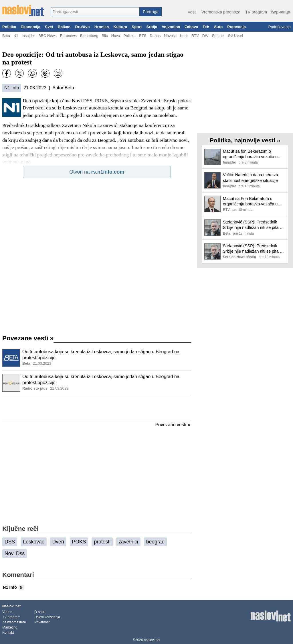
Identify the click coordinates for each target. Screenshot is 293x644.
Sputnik (218, 36)
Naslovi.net (11, 606)
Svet (49, 27)
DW (205, 36)
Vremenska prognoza (221, 12)
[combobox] (95, 12)
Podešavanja (279, 27)
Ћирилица (280, 12)
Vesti (192, 12)
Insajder (28, 36)
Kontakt (8, 633)
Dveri (58, 542)
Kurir (184, 36)
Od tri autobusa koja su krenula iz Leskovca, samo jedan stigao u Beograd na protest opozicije (101, 355)
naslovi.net (152, 640)
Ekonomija (30, 27)
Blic (105, 36)
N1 (16, 36)
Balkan (64, 27)
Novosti (170, 36)
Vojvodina (171, 27)
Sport (137, 27)
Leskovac (33, 542)
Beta (6, 36)
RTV (195, 36)
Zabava (191, 27)
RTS (142, 36)
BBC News (47, 36)
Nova (116, 36)
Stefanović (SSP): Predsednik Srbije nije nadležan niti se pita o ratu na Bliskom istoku (252, 225)
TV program (256, 12)
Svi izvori (235, 36)
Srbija (152, 27)
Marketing (10, 627)
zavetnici (128, 542)
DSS (10, 542)
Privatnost (42, 622)
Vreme (7, 612)
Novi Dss (15, 553)
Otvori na (97, 172)
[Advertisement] (97, 408)
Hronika (102, 27)
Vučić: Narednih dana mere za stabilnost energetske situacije (251, 177)
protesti (102, 542)
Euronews (68, 36)
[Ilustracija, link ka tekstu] (11, 358)
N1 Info (12, 88)
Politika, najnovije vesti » (245, 140)
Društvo (82, 27)
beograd (156, 542)
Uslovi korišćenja (47, 617)
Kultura (120, 27)
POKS (79, 542)
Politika (9, 27)
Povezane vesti (28, 338)
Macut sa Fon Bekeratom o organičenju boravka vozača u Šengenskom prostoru (250, 202)
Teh (206, 27)
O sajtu (40, 612)
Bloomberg (89, 36)
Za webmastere (14, 622)
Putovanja (236, 27)
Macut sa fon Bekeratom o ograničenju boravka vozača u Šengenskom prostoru (250, 154)
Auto (218, 27)
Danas (155, 36)
